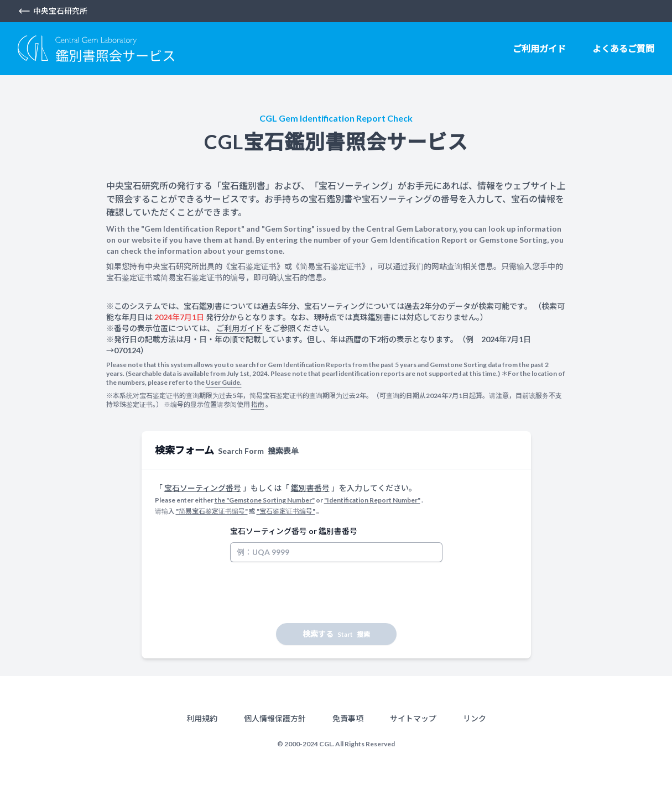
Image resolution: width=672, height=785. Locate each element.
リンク (475, 718)
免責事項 (348, 718)
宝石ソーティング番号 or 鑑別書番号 (294, 531)
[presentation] (314, 593)
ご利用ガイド (539, 48)
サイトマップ (413, 718)
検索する (336, 634)
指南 (258, 404)
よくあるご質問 (623, 48)
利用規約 (202, 718)
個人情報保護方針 (275, 718)
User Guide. (224, 382)
